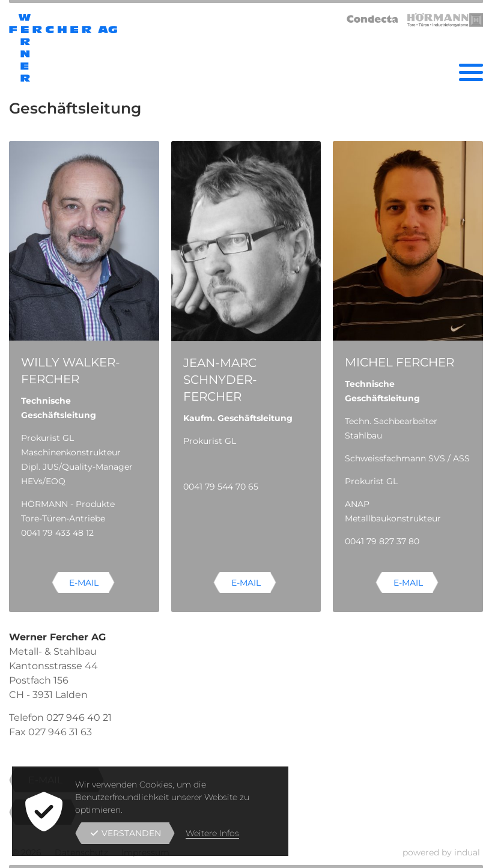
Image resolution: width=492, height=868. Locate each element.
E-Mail (84, 583)
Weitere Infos (212, 833)
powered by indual (441, 852)
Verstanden (126, 833)
